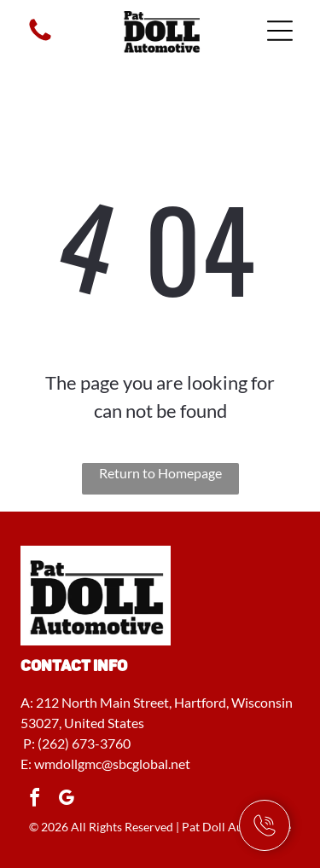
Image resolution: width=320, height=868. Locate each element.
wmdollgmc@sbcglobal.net (112, 764)
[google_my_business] (66, 800)
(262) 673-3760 (84, 743)
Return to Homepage (160, 473)
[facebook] (34, 800)
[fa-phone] (40, 39)
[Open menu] (280, 31)
